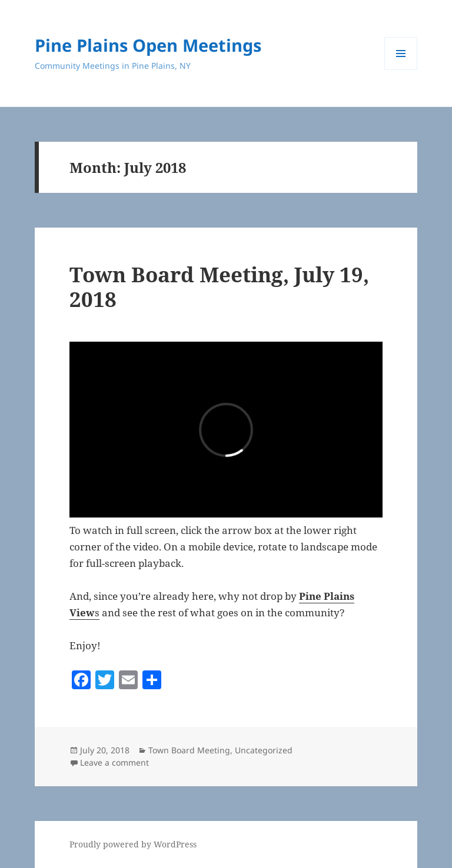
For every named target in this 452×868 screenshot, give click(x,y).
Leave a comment (114, 762)
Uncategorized (264, 750)
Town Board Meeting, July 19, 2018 (219, 287)
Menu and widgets (401, 70)
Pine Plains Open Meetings (148, 45)
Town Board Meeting (189, 750)
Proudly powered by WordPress (133, 844)
